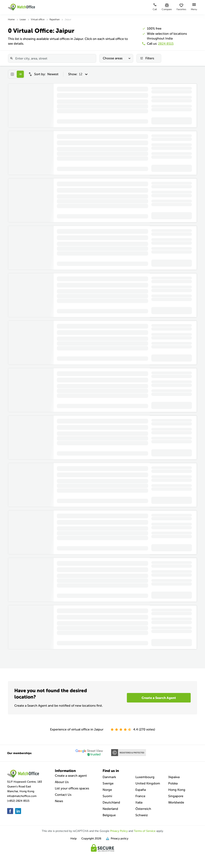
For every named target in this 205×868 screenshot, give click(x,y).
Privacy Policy (119, 831)
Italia (139, 802)
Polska (173, 783)
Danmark (109, 777)
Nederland (110, 809)
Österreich (143, 809)
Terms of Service (145, 831)
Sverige (108, 783)
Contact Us (63, 795)
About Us (62, 782)
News (59, 801)
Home (11, 19)
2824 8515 (166, 44)
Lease (23, 19)
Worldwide (176, 802)
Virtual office (38, 19)
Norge (107, 790)
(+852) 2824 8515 (18, 801)
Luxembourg (145, 777)
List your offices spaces (72, 788)
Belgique (109, 815)
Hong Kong (177, 790)
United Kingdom (148, 783)
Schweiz (142, 815)
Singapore (176, 796)
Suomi (107, 796)
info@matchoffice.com (22, 796)
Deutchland (111, 802)
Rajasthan (55, 19)
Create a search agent (71, 776)
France (140, 796)
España (141, 790)
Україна (174, 777)
